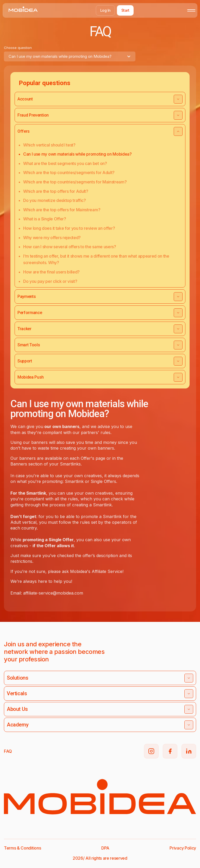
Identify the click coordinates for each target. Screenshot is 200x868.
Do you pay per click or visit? (50, 281)
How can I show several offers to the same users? (70, 247)
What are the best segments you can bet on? (65, 163)
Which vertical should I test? (49, 145)
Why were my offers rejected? (52, 238)
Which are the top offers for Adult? (56, 191)
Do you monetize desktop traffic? (55, 200)
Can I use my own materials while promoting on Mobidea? (77, 154)
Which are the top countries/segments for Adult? (69, 173)
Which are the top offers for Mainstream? (62, 210)
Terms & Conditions (22, 848)
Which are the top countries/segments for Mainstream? (75, 182)
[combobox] (70, 56)
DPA (105, 848)
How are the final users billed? (51, 272)
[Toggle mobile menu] (191, 10)
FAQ (8, 751)
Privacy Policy (183, 848)
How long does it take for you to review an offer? (69, 228)
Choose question (18, 48)
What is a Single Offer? (45, 219)
